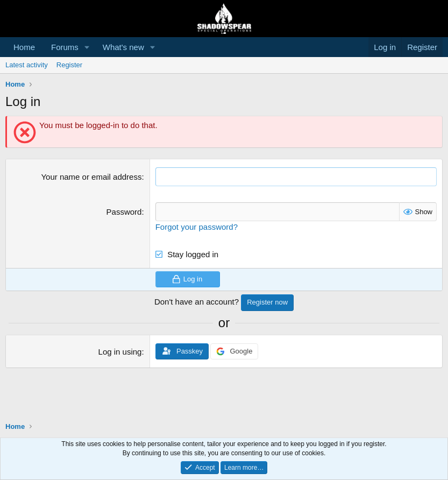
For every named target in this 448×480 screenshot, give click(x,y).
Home (24, 47)
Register (69, 65)
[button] (87, 47)
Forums (65, 47)
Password (124, 212)
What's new (123, 47)
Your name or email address (91, 177)
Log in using (120, 352)
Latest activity (27, 65)
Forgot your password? (197, 227)
